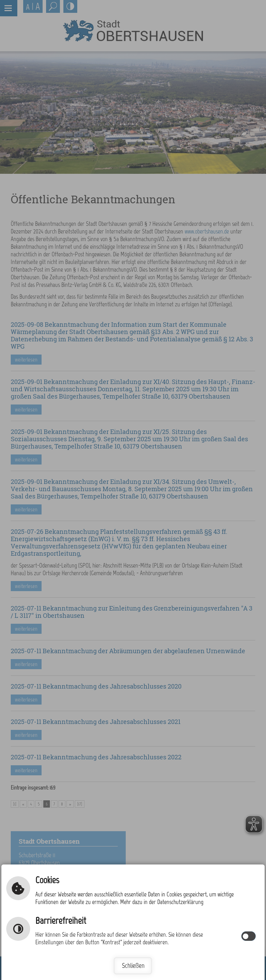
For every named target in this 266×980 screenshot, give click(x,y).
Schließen (133, 966)
